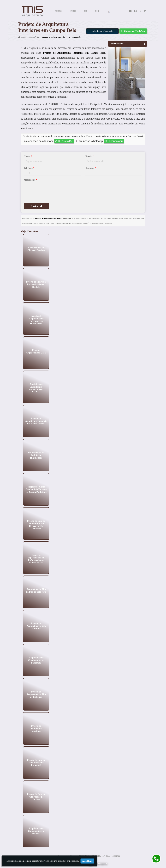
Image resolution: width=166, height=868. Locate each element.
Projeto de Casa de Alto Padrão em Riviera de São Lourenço (36, 525)
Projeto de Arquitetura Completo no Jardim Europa (36, 421)
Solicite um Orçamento (102, 31)
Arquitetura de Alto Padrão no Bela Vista (36, 590)
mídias (73, 11)
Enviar (37, 206)
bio (86, 11)
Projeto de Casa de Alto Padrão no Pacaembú (36, 763)
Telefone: (29, 168)
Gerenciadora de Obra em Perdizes (36, 249)
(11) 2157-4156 (64, 141)
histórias (59, 11)
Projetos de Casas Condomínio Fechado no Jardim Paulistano (36, 489)
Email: (90, 156)
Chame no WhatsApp (133, 31)
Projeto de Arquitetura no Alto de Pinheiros (36, 694)
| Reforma (115, 856)
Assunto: (91, 168)
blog (97, 11)
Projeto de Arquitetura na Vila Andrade (36, 626)
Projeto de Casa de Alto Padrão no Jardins (36, 797)
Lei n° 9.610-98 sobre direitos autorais (98, 223)
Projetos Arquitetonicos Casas (36, 351)
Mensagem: (30, 180)
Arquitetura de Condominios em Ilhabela (36, 831)
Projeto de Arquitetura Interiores (36, 728)
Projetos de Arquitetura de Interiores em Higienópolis (36, 320)
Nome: (28, 156)
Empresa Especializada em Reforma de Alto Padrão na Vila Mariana (36, 560)
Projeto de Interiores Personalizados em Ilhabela (36, 284)
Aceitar (87, 861)
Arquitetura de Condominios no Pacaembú (36, 660)
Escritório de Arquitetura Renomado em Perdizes (36, 388)
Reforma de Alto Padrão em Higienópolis (36, 455)
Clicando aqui (114, 141)
